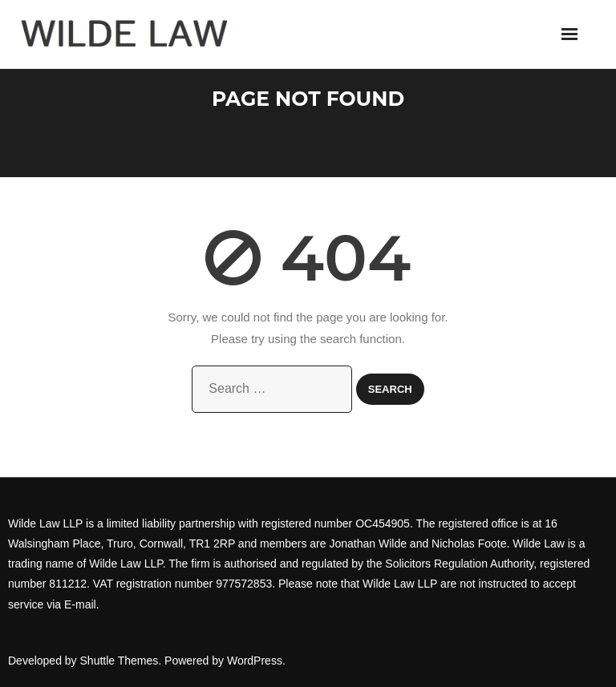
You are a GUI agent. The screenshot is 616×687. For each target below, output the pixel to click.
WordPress (255, 661)
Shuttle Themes (120, 661)
